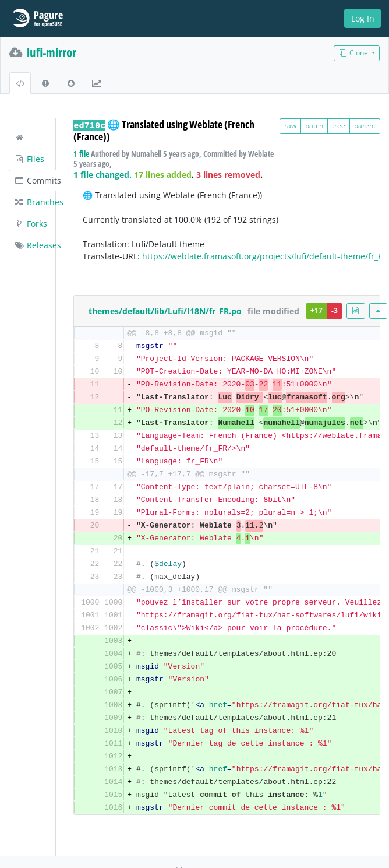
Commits (38, 180)
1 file (81, 154)
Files (29, 159)
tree (339, 126)
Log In (363, 18)
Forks (31, 224)
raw (290, 126)
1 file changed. (102, 175)
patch (314, 126)
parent (365, 126)
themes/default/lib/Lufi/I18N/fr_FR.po (165, 311)
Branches (39, 202)
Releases (38, 245)
